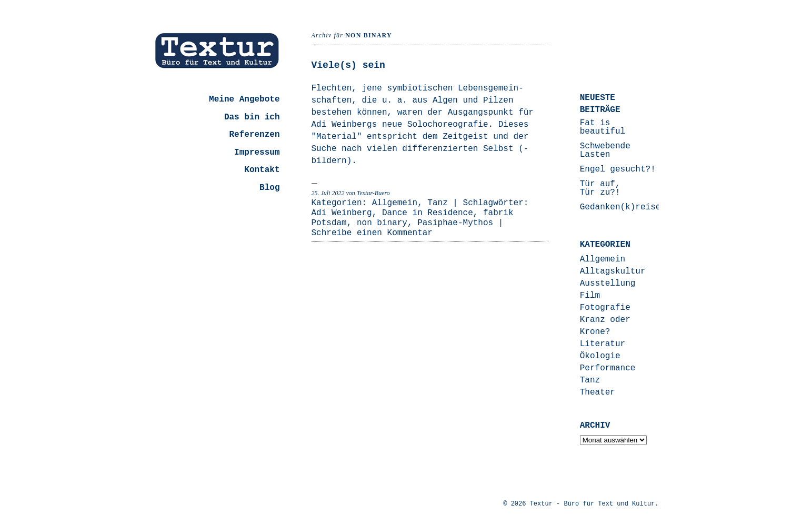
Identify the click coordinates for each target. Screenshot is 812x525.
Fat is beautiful (603, 127)
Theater (598, 392)
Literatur (603, 344)
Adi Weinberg (342, 213)
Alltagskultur (613, 271)
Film (590, 296)
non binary (382, 223)
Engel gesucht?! (618, 169)
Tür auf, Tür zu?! (600, 188)
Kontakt (262, 170)
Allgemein (395, 203)
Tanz (437, 203)
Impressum (257, 153)
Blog (269, 188)
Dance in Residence (428, 213)
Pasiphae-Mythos (455, 223)
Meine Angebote (244, 99)
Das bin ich (252, 117)
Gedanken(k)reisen (623, 207)
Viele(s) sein (348, 65)
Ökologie (600, 356)
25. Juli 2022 (328, 193)
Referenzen (254, 135)
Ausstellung (608, 284)
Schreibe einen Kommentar (372, 233)
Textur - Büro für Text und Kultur (593, 504)
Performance (608, 368)
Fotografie (605, 308)
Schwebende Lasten (605, 150)
